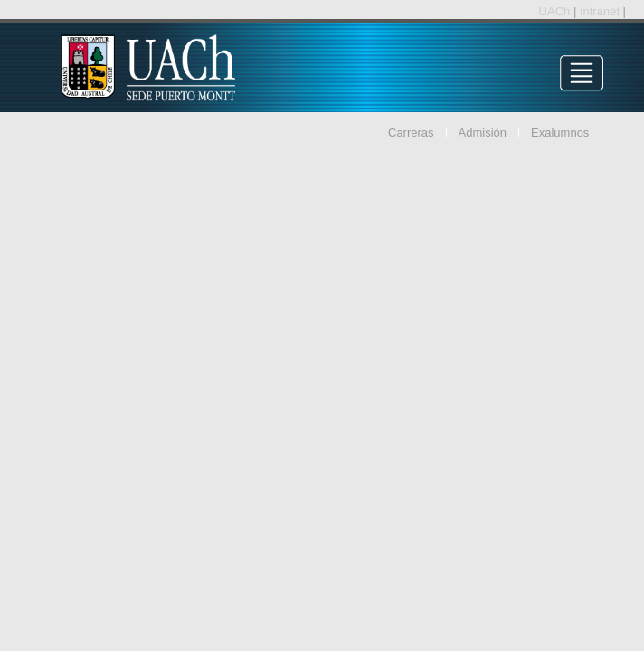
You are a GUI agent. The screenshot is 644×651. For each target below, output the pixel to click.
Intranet (601, 11)
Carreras (411, 132)
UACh (556, 11)
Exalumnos (560, 132)
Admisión (483, 132)
